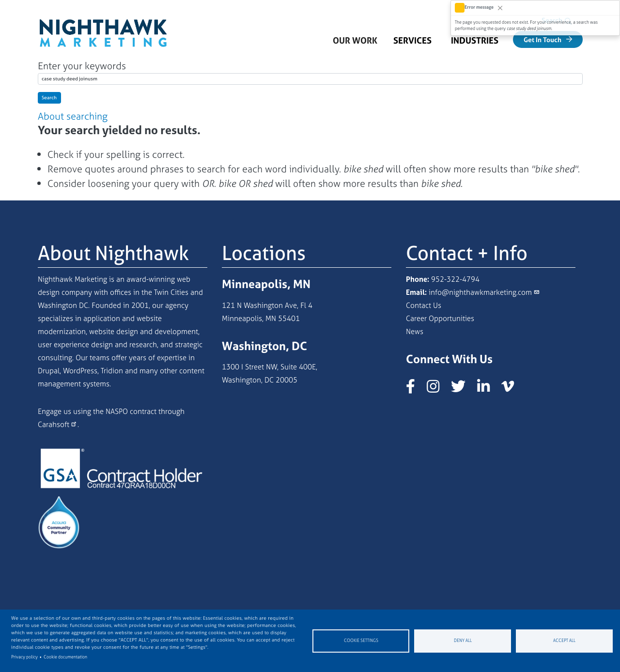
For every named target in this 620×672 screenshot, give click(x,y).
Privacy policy (24, 657)
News (415, 331)
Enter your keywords (82, 66)
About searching (73, 116)
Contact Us (424, 305)
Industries (475, 40)
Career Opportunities (440, 318)
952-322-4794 (455, 279)
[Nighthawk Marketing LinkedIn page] (488, 389)
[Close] (500, 8)
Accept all (564, 641)
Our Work (355, 40)
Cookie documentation (65, 657)
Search (49, 98)
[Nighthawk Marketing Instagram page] (438, 389)
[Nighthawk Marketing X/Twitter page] (463, 389)
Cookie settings (361, 641)
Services (412, 40)
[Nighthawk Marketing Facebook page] (415, 389)
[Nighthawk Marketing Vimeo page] (512, 389)
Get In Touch (542, 39)
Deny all (463, 641)
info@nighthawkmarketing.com (480, 292)
